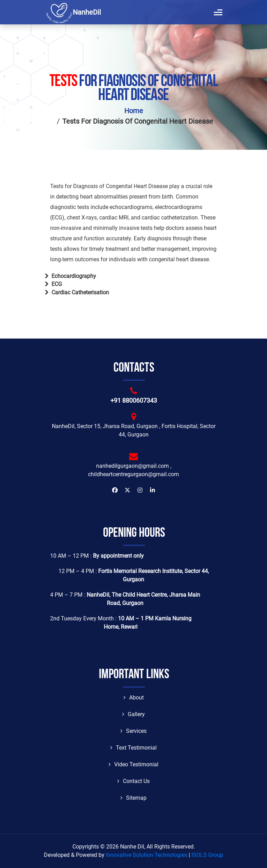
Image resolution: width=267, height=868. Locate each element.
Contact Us (133, 781)
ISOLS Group (207, 855)
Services (133, 731)
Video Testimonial (133, 764)
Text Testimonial (133, 748)
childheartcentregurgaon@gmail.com (133, 474)
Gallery (133, 714)
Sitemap (133, 798)
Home (134, 111)
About (134, 697)
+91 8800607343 (134, 400)
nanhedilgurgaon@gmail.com (132, 466)
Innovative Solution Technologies (147, 855)
